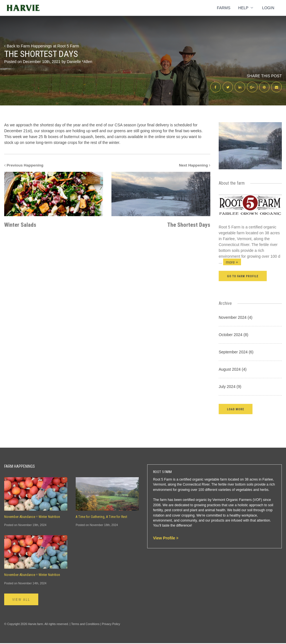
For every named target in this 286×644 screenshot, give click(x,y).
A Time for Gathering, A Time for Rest (101, 517)
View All (22, 600)
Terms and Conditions (85, 625)
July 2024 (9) (230, 387)
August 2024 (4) (233, 370)
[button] (236, 410)
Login (268, 8)
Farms (224, 8)
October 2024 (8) (233, 335)
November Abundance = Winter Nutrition (32, 517)
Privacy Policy (111, 625)
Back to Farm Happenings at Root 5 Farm (42, 46)
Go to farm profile (243, 277)
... (230, 263)
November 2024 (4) (236, 318)
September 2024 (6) (236, 353)
